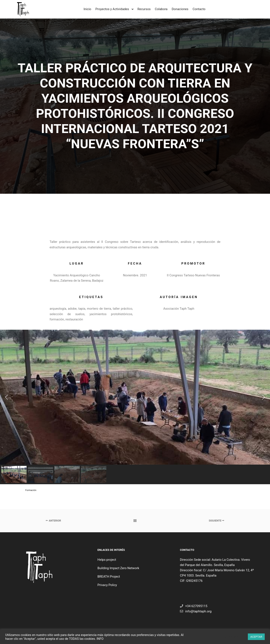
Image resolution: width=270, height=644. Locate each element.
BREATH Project (109, 577)
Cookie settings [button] (234, 637)
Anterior (53, 521)
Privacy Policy (107, 585)
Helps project (107, 560)
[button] (7, 397)
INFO (100, 639)
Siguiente (217, 521)
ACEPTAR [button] (256, 637)
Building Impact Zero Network (118, 568)
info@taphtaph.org (196, 611)
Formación (31, 490)
